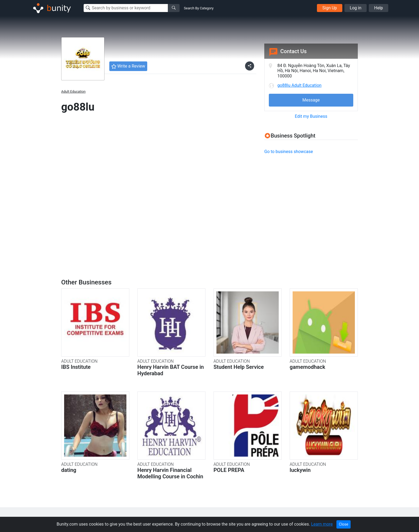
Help (379, 8)
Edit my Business (311, 116)
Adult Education (73, 91)
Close (344, 524)
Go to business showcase (289, 152)
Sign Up (330, 8)
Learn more (322, 524)
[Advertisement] (309, 197)
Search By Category (199, 8)
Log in (356, 8)
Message (311, 100)
